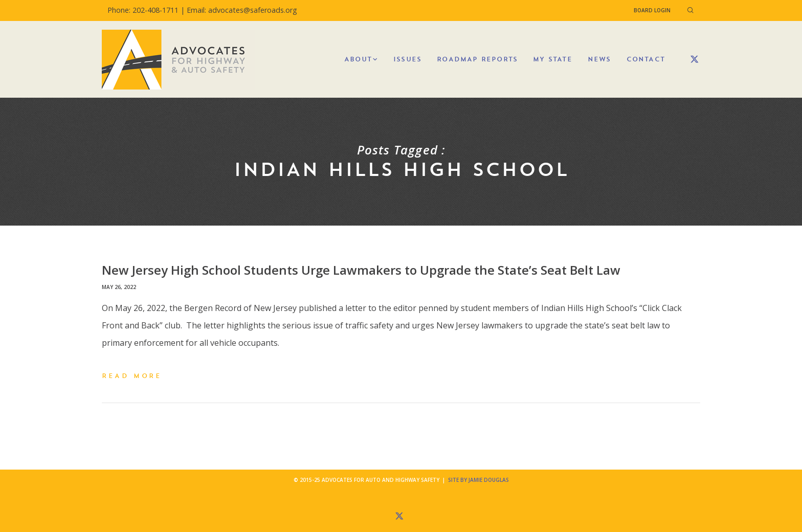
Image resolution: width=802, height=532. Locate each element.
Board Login (652, 10)
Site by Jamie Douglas (478, 480)
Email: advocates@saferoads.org (242, 10)
